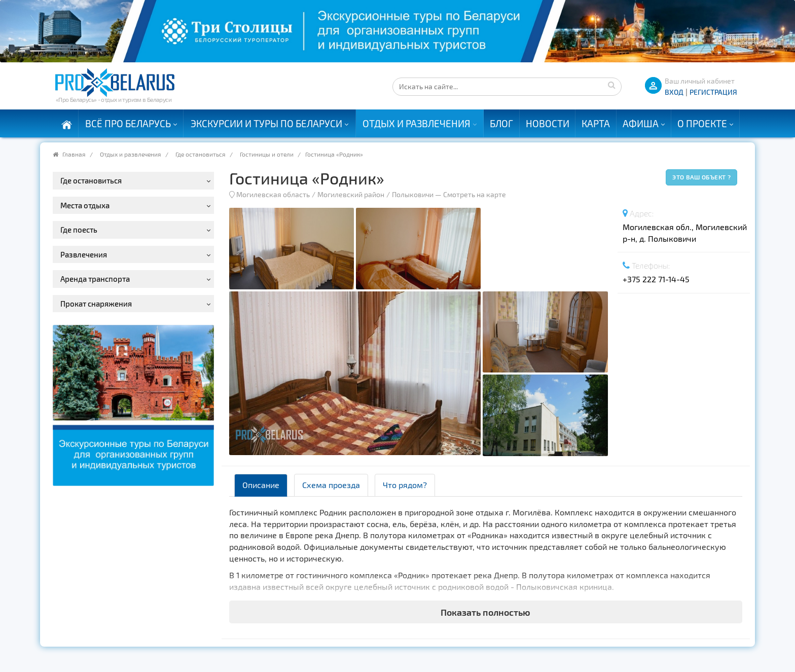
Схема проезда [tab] (331, 485)
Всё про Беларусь (128, 123)
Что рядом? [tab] (405, 485)
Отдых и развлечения (417, 123)
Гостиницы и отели (267, 154)
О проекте (702, 123)
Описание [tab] (261, 485)
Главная (74, 154)
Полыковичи (413, 194)
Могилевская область (273, 194)
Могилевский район (351, 194)
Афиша (641, 123)
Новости (548, 123)
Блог (501, 123)
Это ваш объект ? (701, 177)
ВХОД (674, 92)
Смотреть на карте (475, 194)
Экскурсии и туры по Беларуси (266, 123)
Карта (596, 123)
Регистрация (713, 92)
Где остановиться (201, 154)
